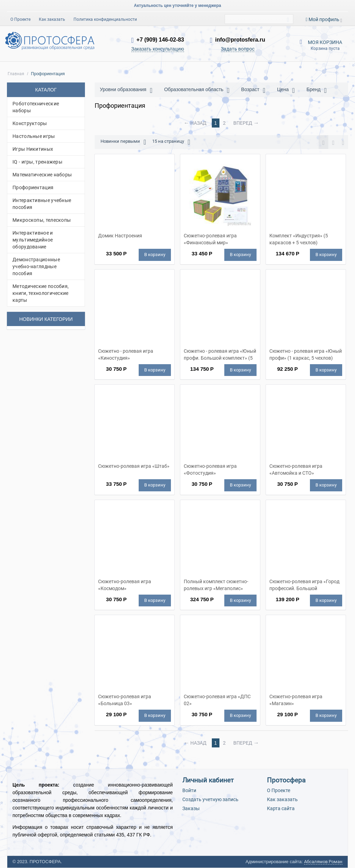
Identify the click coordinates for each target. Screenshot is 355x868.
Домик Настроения (120, 236)
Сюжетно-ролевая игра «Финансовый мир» (210, 239)
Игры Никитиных (33, 149)
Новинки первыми (123, 142)
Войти (189, 790)
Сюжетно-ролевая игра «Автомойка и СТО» (296, 470)
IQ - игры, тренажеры (37, 162)
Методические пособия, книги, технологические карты (41, 293)
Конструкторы (30, 123)
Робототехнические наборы (36, 107)
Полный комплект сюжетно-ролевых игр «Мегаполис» (216, 585)
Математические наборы (42, 175)
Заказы (191, 808)
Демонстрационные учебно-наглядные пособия (36, 266)
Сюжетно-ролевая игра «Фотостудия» (210, 470)
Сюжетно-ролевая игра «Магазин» (296, 700)
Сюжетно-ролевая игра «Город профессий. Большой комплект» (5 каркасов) (304, 585)
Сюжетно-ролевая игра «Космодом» (125, 585)
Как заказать (52, 19)
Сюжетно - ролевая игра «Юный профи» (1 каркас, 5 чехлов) (306, 354)
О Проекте (20, 19)
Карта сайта (281, 808)
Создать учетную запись (210, 799)
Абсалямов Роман (323, 862)
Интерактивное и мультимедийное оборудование (33, 240)
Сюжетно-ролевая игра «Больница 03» (125, 700)
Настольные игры (34, 136)
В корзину (155, 255)
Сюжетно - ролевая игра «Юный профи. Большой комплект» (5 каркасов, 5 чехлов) (220, 354)
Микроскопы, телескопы (42, 220)
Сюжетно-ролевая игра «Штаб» (134, 466)
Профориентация (33, 187)
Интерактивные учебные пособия (42, 204)
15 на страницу (171, 142)
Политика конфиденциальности (105, 19)
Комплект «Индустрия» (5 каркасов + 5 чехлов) (299, 239)
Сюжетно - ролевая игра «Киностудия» (126, 354)
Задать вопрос (238, 49)
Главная (16, 74)
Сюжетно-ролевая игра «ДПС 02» (217, 700)
